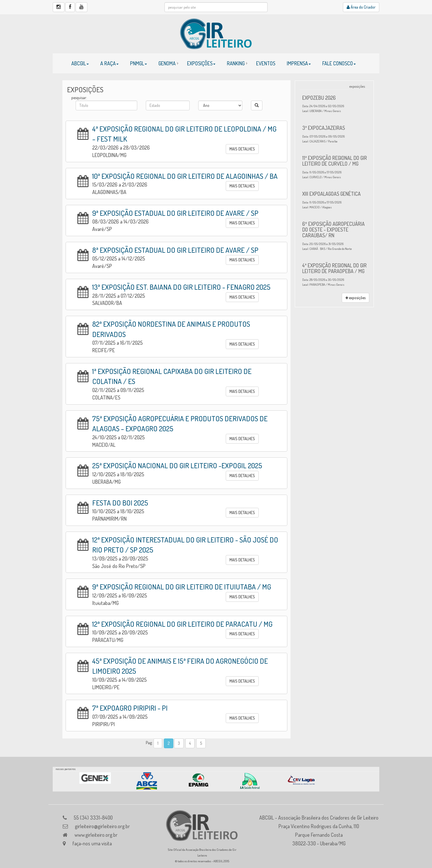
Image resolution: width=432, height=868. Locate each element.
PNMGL (139, 63)
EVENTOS (266, 63)
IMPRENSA (299, 63)
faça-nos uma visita (92, 843)
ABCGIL (80, 63)
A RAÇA (109, 63)
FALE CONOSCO (339, 63)
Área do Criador (361, 7)
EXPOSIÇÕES (201, 63)
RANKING (236, 63)
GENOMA (167, 63)
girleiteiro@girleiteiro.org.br (102, 826)
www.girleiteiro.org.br (96, 835)
